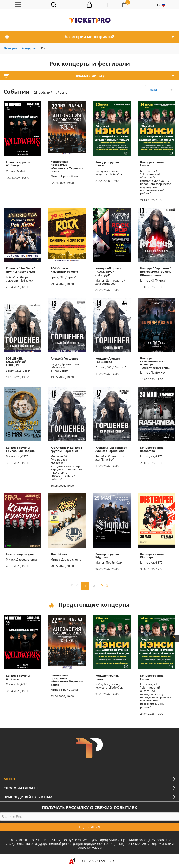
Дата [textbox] (153, 90)
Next (174, 638)
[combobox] (160, 90)
